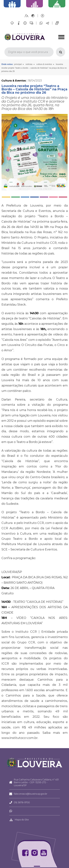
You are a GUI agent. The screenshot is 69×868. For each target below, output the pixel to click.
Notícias (29, 64)
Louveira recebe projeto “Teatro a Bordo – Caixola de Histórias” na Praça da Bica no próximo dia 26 (34, 68)
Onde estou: (7, 64)
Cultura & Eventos (44, 64)
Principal (18, 64)
